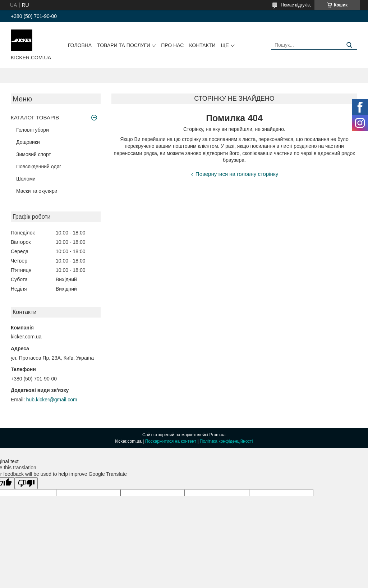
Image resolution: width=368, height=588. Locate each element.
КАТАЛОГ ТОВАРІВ (35, 117)
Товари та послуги (124, 45)
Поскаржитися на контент (171, 441)
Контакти (202, 45)
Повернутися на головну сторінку (237, 174)
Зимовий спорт (34, 154)
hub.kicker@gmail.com (52, 400)
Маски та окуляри (37, 191)
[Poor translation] (26, 483)
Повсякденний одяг (39, 167)
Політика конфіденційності (226, 441)
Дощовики (28, 142)
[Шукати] (349, 45)
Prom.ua (218, 435)
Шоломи (26, 179)
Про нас (172, 45)
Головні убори (33, 130)
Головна (80, 45)
